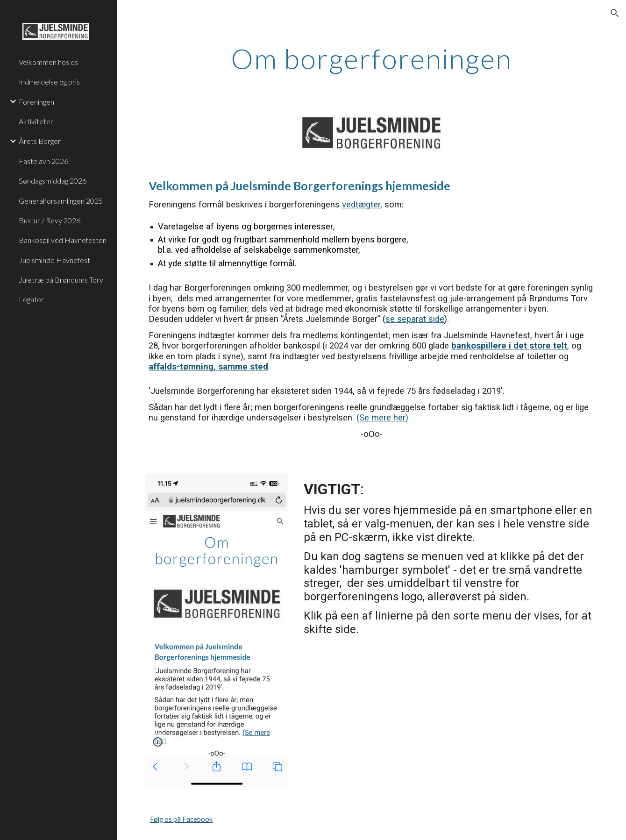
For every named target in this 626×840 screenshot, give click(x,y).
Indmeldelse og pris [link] (49, 82)
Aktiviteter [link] (36, 121)
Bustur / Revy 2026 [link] (50, 220)
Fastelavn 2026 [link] (43, 161)
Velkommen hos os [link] (48, 62)
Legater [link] (31, 299)
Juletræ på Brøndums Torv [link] (61, 280)
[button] (615, 13)
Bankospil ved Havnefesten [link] (63, 240)
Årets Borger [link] (40, 141)
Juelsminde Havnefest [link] (54, 260)
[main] (371, 58)
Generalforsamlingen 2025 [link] (61, 201)
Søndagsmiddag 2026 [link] (53, 181)
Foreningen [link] (36, 102)
